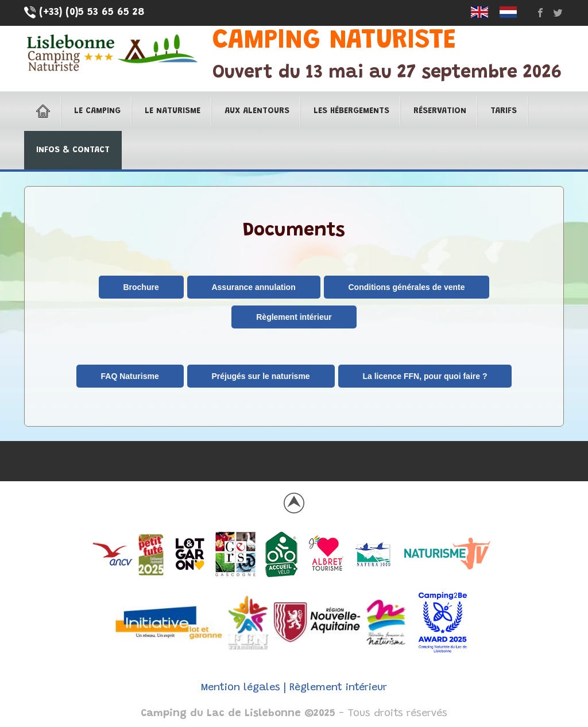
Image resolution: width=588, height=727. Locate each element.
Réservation (440, 111)
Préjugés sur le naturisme (260, 376)
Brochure (141, 287)
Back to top (294, 503)
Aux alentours (257, 111)
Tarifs (504, 111)
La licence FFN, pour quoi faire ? (425, 376)
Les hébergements (351, 111)
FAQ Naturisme (130, 376)
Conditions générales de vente (407, 287)
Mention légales (241, 688)
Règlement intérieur (294, 317)
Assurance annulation (253, 287)
